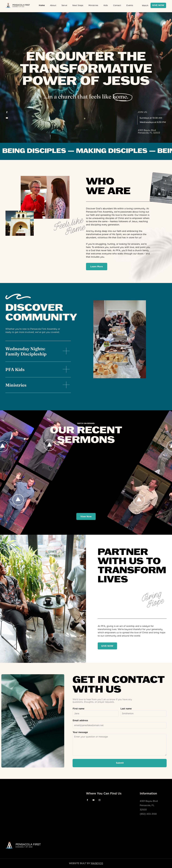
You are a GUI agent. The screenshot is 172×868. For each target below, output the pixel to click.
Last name (126, 709)
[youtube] (7, 118)
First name (79, 709)
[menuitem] (42, 5)
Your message (80, 732)
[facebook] (7, 113)
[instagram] (99, 800)
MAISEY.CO (97, 863)
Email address (80, 720)
